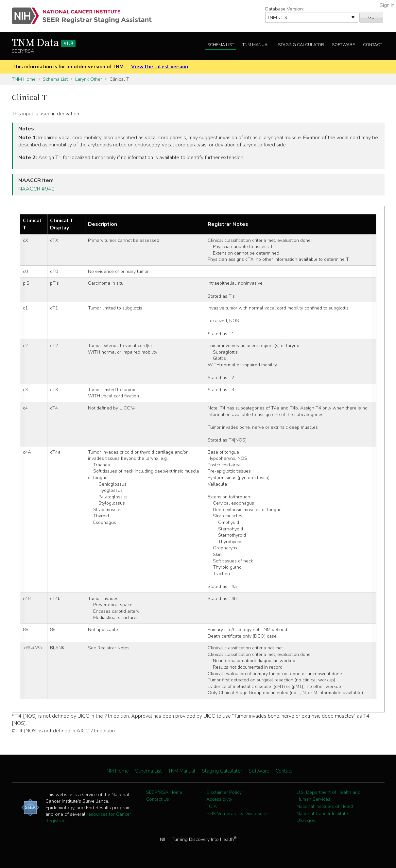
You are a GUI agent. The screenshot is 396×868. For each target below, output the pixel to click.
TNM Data (44, 43)
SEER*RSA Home (164, 792)
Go (371, 17)
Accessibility (219, 799)
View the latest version (160, 67)
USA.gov (306, 820)
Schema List (221, 45)
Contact (373, 45)
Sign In (387, 5)
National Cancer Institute (322, 813)
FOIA (212, 806)
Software (343, 45)
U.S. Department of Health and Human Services (329, 796)
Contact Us (158, 799)
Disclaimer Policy (224, 792)
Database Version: (284, 9)
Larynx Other (89, 79)
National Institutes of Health (326, 806)
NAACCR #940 (36, 189)
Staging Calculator (301, 45)
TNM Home (24, 79)
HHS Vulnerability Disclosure (237, 813)
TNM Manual (256, 45)
